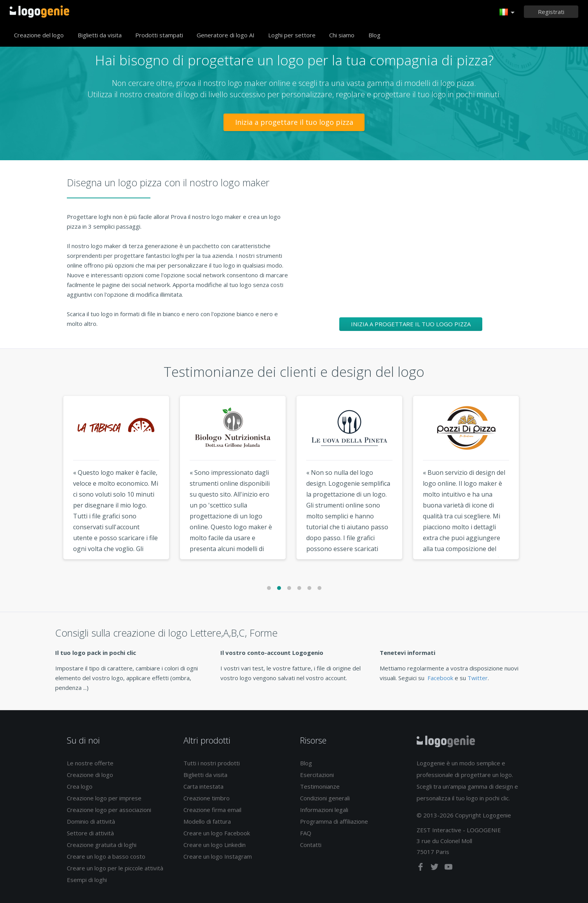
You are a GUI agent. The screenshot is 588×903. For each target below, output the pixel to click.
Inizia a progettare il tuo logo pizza (294, 122)
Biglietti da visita (100, 35)
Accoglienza (39, 12)
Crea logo (80, 786)
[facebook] (421, 868)
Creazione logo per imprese (104, 798)
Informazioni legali (324, 810)
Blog (374, 35)
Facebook (440, 678)
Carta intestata (203, 786)
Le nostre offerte (90, 763)
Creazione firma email (212, 810)
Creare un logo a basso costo (106, 856)
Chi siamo (342, 35)
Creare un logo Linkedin (215, 845)
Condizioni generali (325, 798)
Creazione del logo (39, 35)
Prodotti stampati (159, 35)
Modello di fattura (207, 821)
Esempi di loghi (87, 880)
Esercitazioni (317, 775)
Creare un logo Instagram (218, 856)
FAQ (306, 833)
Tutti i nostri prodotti (212, 763)
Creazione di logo (90, 775)
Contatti (311, 845)
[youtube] (448, 868)
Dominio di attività (91, 821)
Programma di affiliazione (334, 821)
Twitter (478, 678)
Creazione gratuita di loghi (102, 845)
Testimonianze (320, 786)
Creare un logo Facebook (217, 833)
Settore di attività (90, 833)
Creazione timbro (207, 798)
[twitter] (435, 868)
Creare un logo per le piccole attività (115, 868)
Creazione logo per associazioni (109, 810)
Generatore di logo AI (226, 35)
